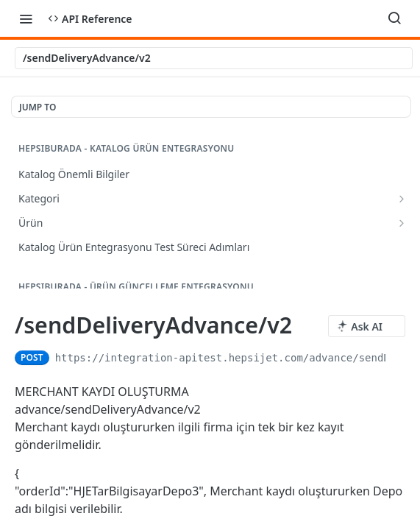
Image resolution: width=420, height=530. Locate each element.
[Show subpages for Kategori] (402, 199)
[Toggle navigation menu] (26, 18)
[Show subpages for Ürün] (402, 223)
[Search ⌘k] (394, 18)
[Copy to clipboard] (398, 358)
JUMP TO (38, 107)
